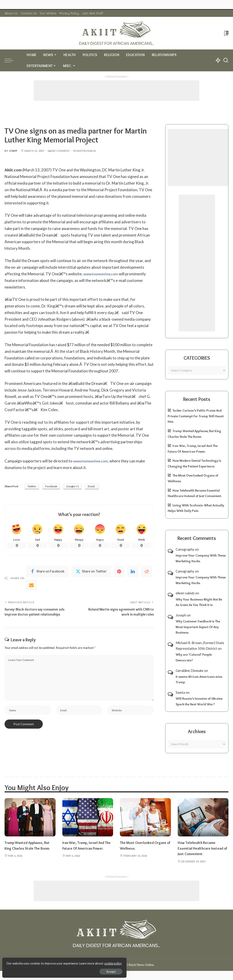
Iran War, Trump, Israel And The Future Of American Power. (85, 848)
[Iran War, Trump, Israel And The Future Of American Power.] (88, 817)
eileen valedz (185, 593)
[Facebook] (47, 572)
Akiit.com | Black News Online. (134, 965)
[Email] (31, 586)
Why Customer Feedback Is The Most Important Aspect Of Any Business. (198, 627)
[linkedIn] (133, 572)
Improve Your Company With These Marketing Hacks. (201, 558)
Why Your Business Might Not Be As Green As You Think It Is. (199, 602)
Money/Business (85, 151)
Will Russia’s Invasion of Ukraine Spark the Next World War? (199, 701)
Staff (14, 151)
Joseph (181, 615)
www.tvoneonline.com (102, 274)
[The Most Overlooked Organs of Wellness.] (145, 817)
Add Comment (59, 151)
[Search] (226, 60)
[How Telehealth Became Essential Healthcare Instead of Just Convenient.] (203, 817)
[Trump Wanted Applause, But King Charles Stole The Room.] (30, 817)
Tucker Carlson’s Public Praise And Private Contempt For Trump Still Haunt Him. (196, 416)
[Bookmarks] (226, 33)
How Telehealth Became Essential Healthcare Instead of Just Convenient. (201, 848)
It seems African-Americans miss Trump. (199, 680)
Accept (56, 970)
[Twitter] (91, 572)
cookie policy (58, 962)
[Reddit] (147, 572)
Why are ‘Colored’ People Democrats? (194, 657)
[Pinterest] (119, 572)
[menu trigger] (11, 60)
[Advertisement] (116, 90)
